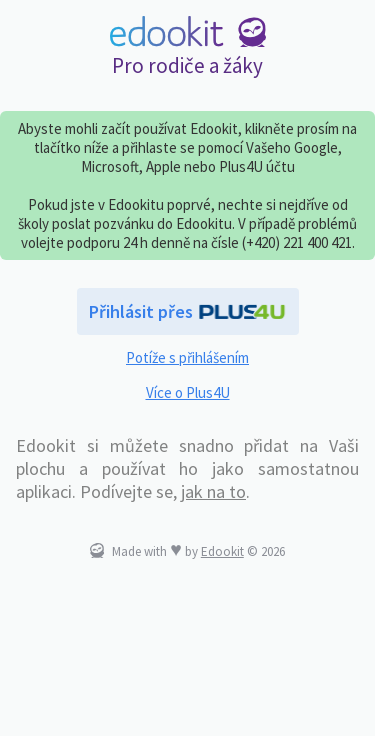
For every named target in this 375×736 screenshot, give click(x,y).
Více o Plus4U (188, 392)
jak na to (213, 491)
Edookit (222, 551)
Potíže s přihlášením (187, 357)
